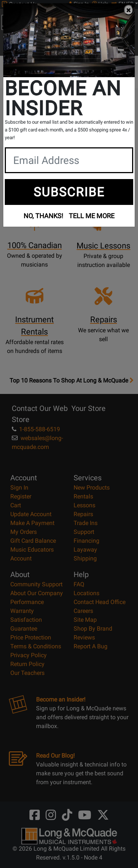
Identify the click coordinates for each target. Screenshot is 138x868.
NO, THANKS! (43, 216)
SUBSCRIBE (69, 192)
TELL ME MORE (92, 216)
